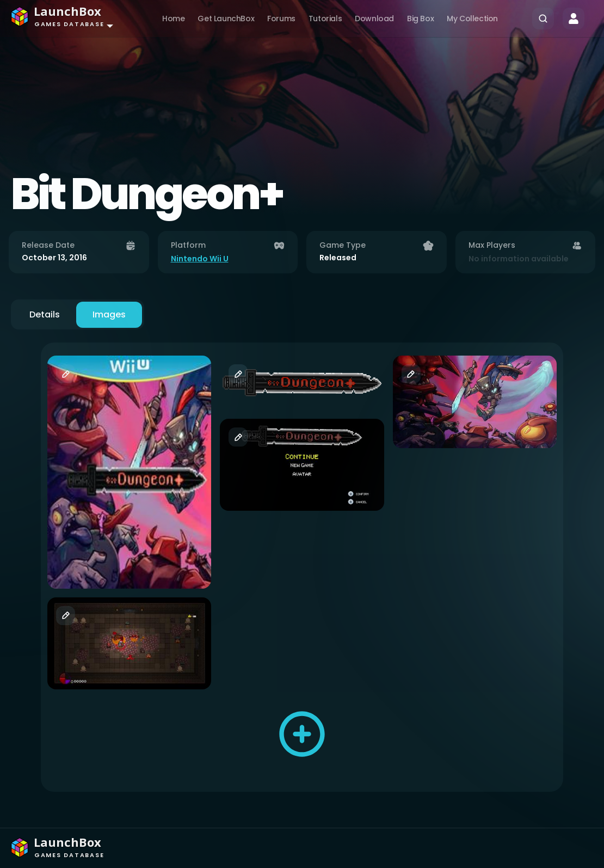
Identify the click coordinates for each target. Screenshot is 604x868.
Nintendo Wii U (200, 259)
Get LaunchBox (226, 19)
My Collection (472, 19)
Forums (281, 19)
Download (374, 19)
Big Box (420, 19)
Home (173, 19)
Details (45, 314)
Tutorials (325, 19)
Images (109, 314)
